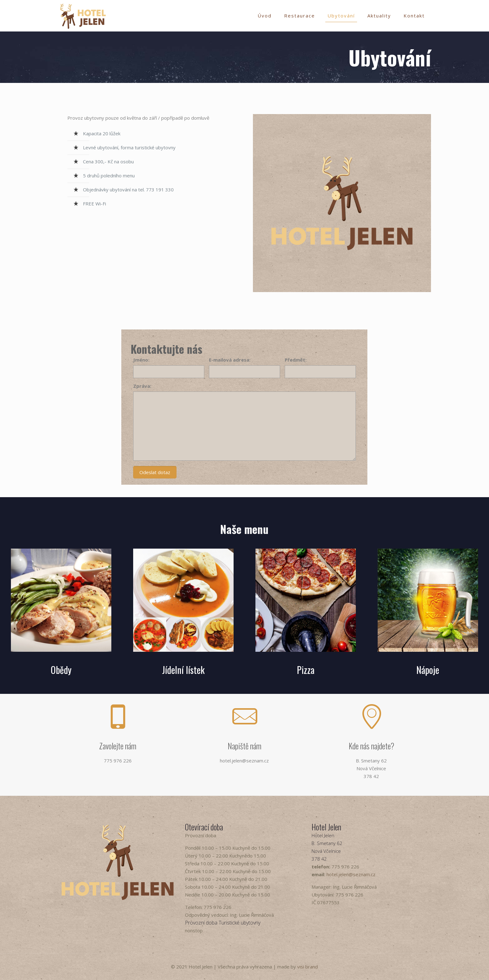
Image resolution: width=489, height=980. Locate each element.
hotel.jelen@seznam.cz (351, 874)
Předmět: (296, 360)
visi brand (307, 967)
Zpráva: (142, 386)
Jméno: (141, 360)
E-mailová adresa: (230, 360)
